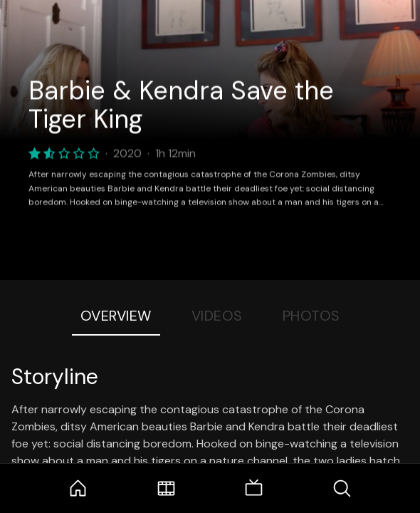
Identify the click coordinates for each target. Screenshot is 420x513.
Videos (217, 316)
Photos (311, 316)
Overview (116, 316)
